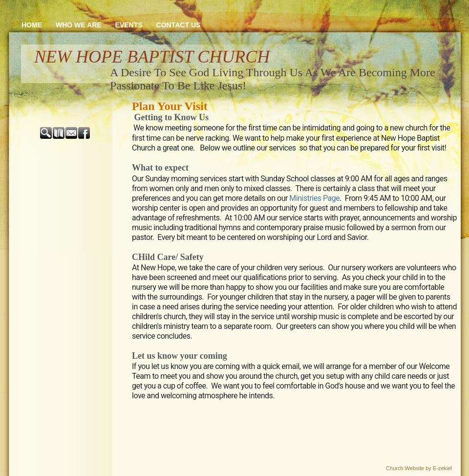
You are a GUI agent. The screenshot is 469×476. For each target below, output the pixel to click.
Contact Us (179, 25)
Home (32, 25)
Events (129, 25)
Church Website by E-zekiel (419, 468)
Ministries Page (314, 198)
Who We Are (79, 25)
